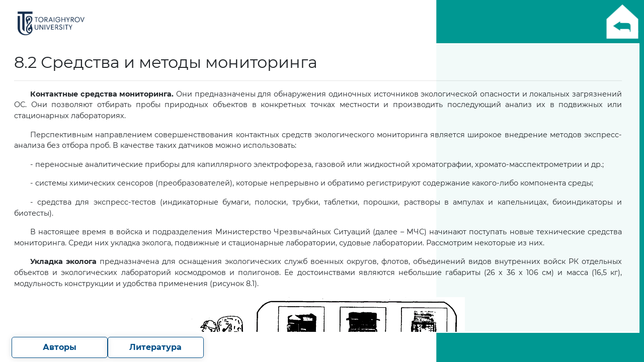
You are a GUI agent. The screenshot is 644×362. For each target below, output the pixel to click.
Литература (155, 347)
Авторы (60, 347)
